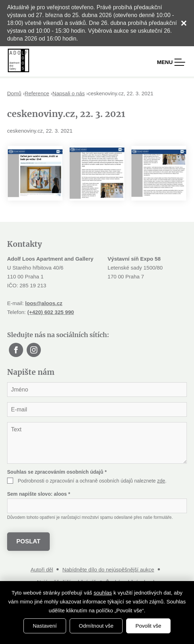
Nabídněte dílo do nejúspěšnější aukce (108, 570)
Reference (37, 93)
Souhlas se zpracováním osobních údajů (57, 472)
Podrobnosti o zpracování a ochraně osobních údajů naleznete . (92, 481)
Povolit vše (148, 626)
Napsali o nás (69, 93)
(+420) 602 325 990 (51, 312)
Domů (14, 93)
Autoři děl (42, 570)
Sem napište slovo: (39, 494)
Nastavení (45, 626)
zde (161, 481)
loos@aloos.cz (44, 303)
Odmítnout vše (96, 626)
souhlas (103, 593)
